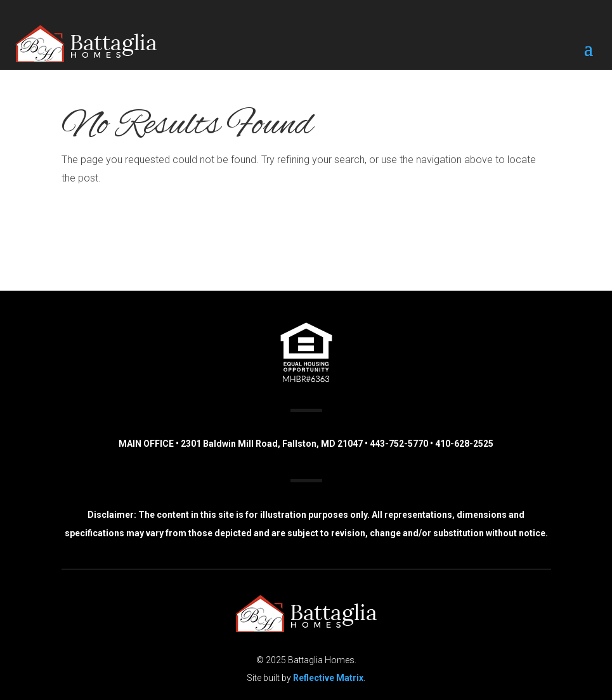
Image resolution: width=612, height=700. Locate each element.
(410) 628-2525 (479, 244)
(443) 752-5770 (481, 223)
